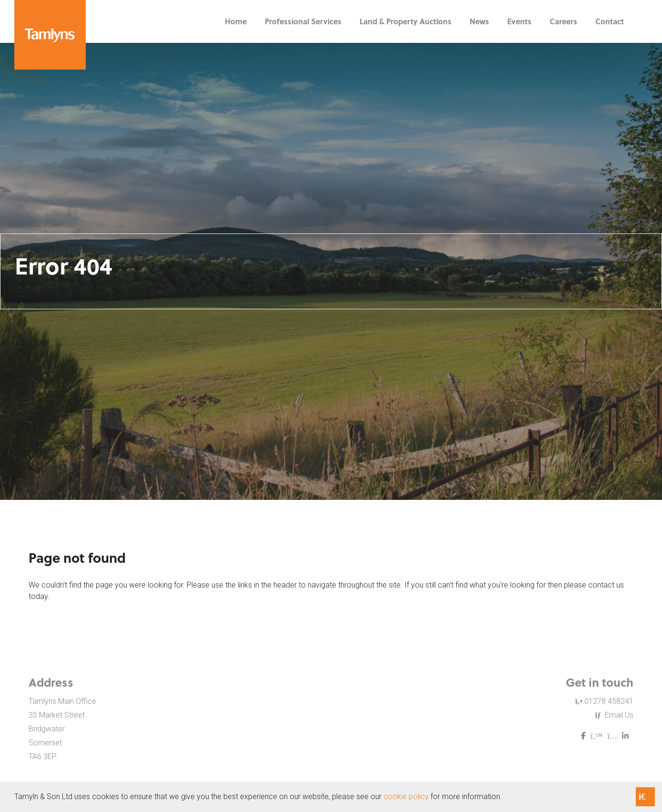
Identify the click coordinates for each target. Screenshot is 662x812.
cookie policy (406, 797)
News (479, 21)
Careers (563, 21)
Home (236, 21)
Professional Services (303, 21)
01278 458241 (604, 701)
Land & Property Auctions (406, 21)
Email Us (614, 715)
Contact (610, 21)
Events (519, 21)
